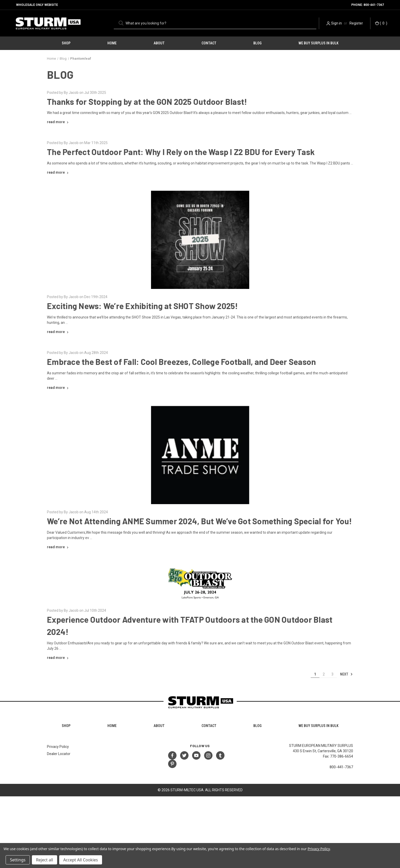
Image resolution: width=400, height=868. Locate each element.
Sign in (336, 23)
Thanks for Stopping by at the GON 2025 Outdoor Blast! (147, 101)
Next (346, 674)
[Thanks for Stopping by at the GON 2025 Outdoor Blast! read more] (58, 122)
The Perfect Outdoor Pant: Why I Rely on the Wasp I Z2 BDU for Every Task (181, 152)
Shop (66, 43)
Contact (209, 43)
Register (356, 23)
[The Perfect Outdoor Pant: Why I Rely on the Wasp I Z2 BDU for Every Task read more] (58, 172)
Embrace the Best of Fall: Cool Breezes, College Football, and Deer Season (181, 362)
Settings (18, 860)
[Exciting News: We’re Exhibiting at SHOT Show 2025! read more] (58, 332)
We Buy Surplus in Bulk (318, 43)
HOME (112, 43)
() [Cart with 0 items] (381, 23)
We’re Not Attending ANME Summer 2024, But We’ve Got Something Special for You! (199, 521)
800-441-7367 (341, 767)
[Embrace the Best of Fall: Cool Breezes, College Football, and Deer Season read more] (58, 388)
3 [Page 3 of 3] (332, 674)
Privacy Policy (58, 747)
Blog (257, 43)
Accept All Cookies (81, 860)
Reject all (45, 860)
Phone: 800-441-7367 (368, 5)
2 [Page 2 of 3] (324, 674)
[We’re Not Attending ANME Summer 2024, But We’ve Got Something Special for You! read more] (58, 547)
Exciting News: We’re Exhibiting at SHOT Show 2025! (142, 306)
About (159, 43)
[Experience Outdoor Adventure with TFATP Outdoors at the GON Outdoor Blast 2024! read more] (58, 658)
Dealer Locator (59, 754)
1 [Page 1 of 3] (315, 674)
